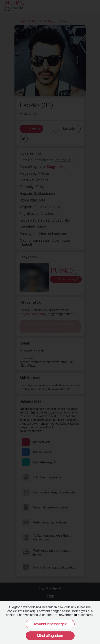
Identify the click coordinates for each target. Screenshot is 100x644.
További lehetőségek (50, 624)
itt (76, 615)
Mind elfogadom (50, 636)
